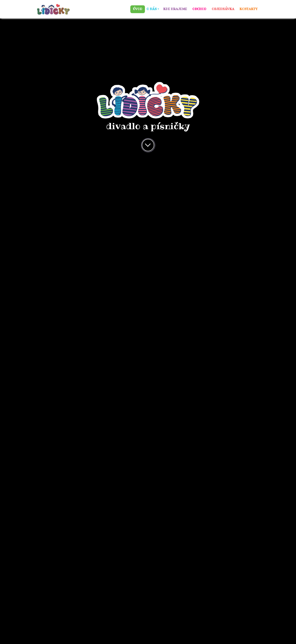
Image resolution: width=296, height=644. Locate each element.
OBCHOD (199, 9)
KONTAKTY (249, 9)
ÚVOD (138, 9)
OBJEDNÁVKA (223, 9)
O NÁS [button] (152, 9)
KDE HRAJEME (175, 9)
